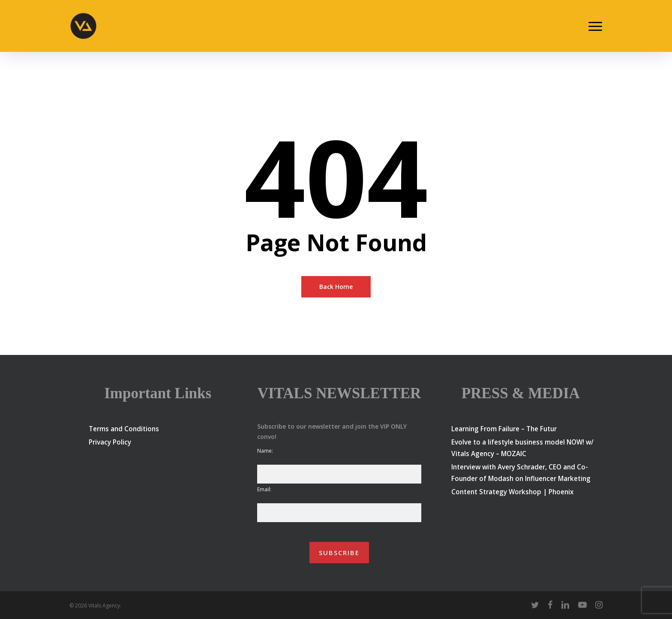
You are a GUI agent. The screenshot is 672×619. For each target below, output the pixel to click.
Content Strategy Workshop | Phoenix (512, 492)
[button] (596, 26)
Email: (264, 489)
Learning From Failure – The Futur (504, 429)
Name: (265, 451)
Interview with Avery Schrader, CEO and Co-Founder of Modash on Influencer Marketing (521, 473)
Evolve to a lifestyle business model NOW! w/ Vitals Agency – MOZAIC (522, 448)
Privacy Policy (110, 442)
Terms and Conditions (124, 429)
